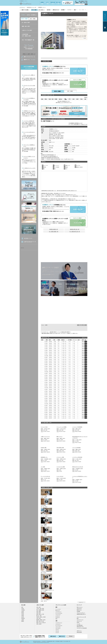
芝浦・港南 (39, 613)
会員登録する (64, 111)
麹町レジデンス (59, 437)
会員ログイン (79, 631)
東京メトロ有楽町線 (53, 133)
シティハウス (58, 627)
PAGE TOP (81, 602)
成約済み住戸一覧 (80, 627)
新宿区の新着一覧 (54, 229)
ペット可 (78, 624)
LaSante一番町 (44, 448)
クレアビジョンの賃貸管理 (82, 628)
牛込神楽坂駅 (57, 137)
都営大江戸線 (52, 137)
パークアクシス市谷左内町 (77, 457)
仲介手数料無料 (80, 625)
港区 (22, 607)
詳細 (86, 342)
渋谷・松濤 (39, 618)
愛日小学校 (51, 152)
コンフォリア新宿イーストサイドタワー (29, 157)
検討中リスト (79, 610)
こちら (61, 103)
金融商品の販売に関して (81, 614)
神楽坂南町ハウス (44, 457)
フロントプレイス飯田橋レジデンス (29, 146)
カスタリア (58, 617)
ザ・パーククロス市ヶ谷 (45, 476)
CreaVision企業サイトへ (48, 275)
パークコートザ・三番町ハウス (29, 76)
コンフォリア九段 (44, 427)
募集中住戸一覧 (56, 10)
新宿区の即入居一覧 (75, 229)
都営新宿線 (51, 134)
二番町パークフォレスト (45, 437)
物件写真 (49, 10)
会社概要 (78, 611)
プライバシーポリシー (81, 613)
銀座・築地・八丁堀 (40, 614)
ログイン (47, 3)
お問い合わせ (79, 609)
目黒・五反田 (39, 624)
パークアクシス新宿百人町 (29, 121)
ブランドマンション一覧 (81, 617)
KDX (56, 619)
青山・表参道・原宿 (40, 610)
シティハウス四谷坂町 (76, 448)
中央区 (23, 609)
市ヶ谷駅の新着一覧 (54, 232)
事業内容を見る (69, 293)
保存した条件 (58, 3)
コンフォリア (58, 615)
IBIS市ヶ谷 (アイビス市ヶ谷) (78, 467)
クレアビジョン (22, 7)
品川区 (23, 617)
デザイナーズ (79, 621)
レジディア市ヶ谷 (60, 476)
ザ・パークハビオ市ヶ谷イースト (29, 133)
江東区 (23, 620)
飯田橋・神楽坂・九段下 (41, 620)
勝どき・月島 (39, 616)
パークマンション (59, 623)
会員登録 (42, 3)
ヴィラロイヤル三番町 (61, 467)
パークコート (58, 624)
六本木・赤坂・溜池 (40, 609)
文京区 (23, 614)
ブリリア (57, 632)
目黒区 (23, 616)
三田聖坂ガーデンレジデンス (29, 111)
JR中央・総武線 (52, 138)
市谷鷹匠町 (56, 131)
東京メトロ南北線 (52, 136)
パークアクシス (58, 612)
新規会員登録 (79, 632)
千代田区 (23, 610)
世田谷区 (23, 618)
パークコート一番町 (60, 457)
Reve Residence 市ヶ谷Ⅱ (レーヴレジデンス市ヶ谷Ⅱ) (80, 437)
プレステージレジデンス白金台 (29, 86)
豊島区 (23, 621)
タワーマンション (80, 620)
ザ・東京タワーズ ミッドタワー (29, 169)
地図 (75, 10)
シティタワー (58, 628)
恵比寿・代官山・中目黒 (41, 617)
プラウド (57, 630)
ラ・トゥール (58, 609)
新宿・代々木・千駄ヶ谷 (41, 623)
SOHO (78, 622)
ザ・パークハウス (59, 625)
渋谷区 (23, 611)
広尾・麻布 (39, 607)
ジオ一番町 (43, 467)
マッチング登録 (78, 84)
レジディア (58, 616)
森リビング (58, 610)
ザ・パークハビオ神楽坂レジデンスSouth (29, 99)
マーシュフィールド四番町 (62, 427)
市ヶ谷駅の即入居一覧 (75, 232)
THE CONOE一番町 (60, 448)
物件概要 (63, 10)
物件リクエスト (80, 607)
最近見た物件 (53, 3)
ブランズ (57, 631)
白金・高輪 (39, 611)
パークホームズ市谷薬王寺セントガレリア (80, 477)
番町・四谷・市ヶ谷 (40, 621)
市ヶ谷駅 (59, 133)
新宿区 (53, 131)
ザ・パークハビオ (59, 613)
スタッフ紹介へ (46, 293)
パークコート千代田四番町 (77, 427)
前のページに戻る (25, 10)
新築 (78, 618)
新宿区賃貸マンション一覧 (31, 7)
